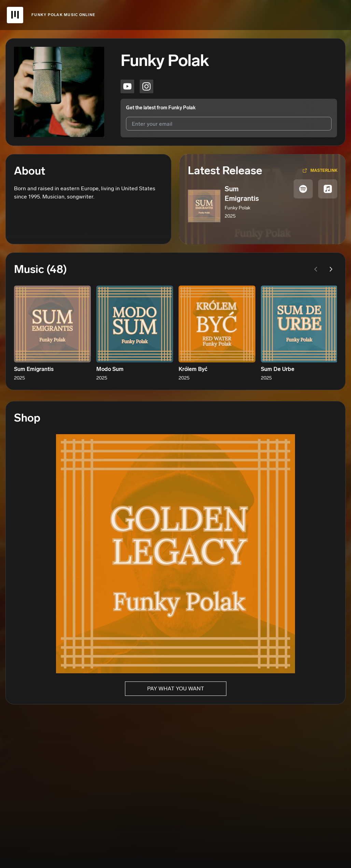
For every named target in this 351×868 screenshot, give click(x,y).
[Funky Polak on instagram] (146, 86)
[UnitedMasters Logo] (15, 15)
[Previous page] (316, 269)
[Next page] (331, 269)
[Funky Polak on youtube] (127, 86)
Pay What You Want (176, 688)
